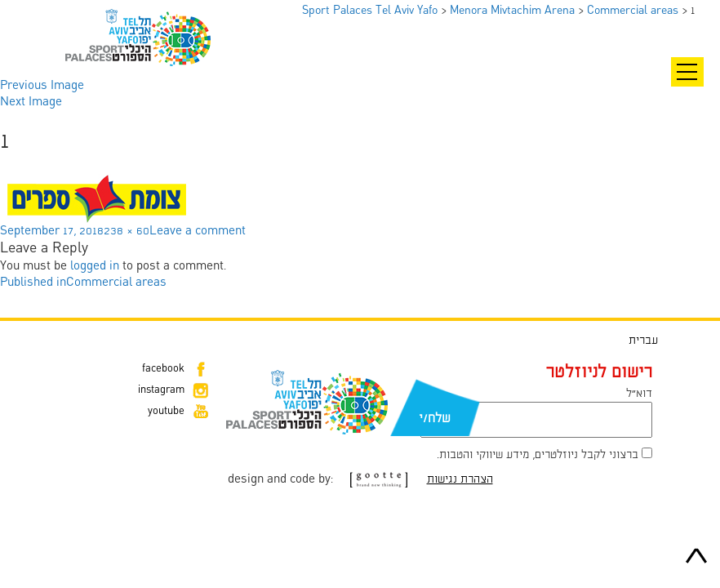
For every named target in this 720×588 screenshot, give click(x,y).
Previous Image (42, 86)
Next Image (31, 102)
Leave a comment (198, 231)
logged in (95, 266)
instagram (161, 390)
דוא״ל (639, 394)
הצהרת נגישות (460, 479)
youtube (166, 412)
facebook (163, 369)
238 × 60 (127, 231)
